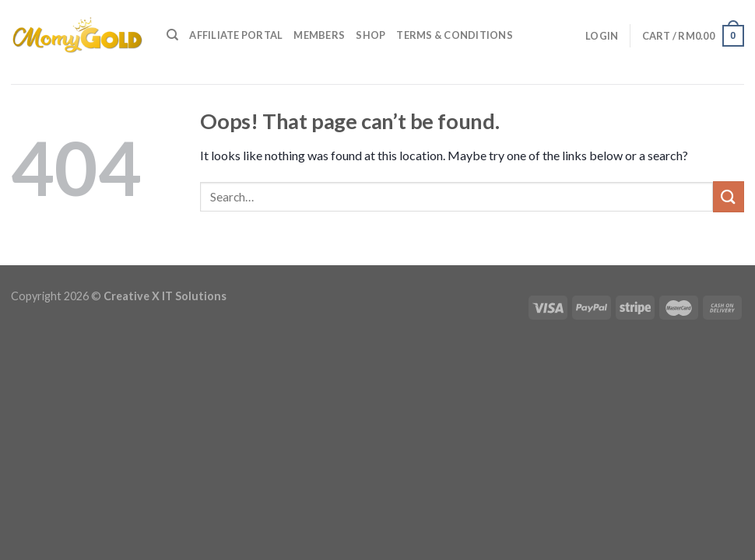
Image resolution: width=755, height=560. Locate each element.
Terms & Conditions (455, 35)
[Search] (172, 35)
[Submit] (729, 196)
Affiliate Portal (236, 35)
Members (319, 35)
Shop (370, 35)
